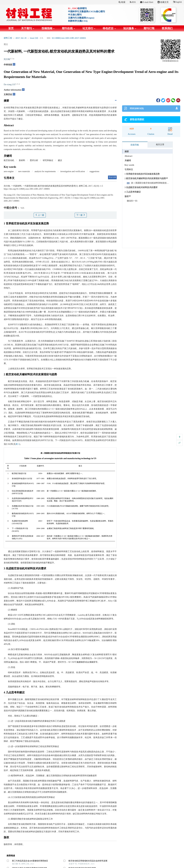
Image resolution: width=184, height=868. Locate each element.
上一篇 (40, 215)
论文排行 (89, 28)
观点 (6, 44)
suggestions (94, 171)
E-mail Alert (147, 2)
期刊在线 (68, 28)
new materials (24, 171)
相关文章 (160, 145)
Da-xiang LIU (10, 84)
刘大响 (7, 59)
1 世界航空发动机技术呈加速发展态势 (142, 174)
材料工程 (8, 38)
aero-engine (9, 171)
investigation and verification (73, 171)
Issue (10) (34, 38)
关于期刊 (28, 28)
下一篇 (81, 215)
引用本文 (129, 169)
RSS (133, 2)
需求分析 (34, 160)
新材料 (22, 160)
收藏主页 (163, 2)
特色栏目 (109, 28)
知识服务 (130, 28)
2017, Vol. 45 (21, 38)
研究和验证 (48, 160)
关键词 (128, 161)
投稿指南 (48, 28)
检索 (122, 2)
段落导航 (135, 145)
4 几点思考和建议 (133, 192)
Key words (129, 165)
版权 (127, 196)
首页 (11, 28)
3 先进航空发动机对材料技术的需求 (141, 187)
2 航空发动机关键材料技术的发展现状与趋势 (145, 178)
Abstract (129, 156)
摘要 (127, 152)
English (177, 2)
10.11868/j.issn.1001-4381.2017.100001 (69, 38)
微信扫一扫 (132, 201)
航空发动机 (9, 160)
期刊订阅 (149, 28)
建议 (60, 160)
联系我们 (167, 28)
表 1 (18, 444)
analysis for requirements (45, 171)
